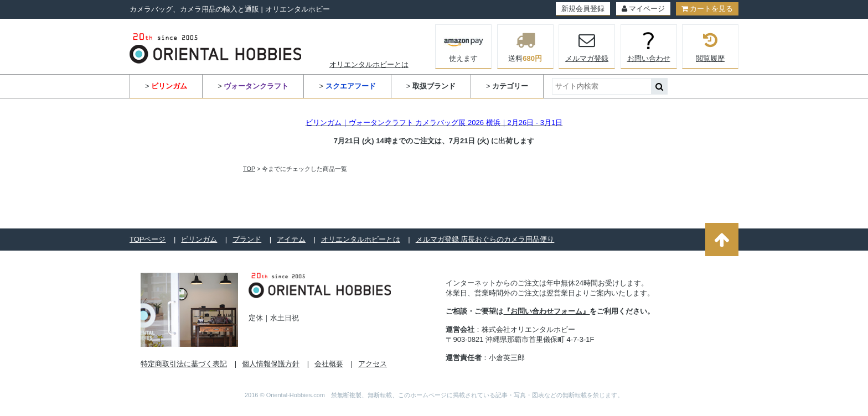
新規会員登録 (583, 9)
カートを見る (707, 9)
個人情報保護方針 (271, 364)
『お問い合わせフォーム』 (546, 311)
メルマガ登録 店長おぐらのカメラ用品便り (485, 239)
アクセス (373, 364)
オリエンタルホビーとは (369, 64)
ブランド (247, 239)
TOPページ (148, 239)
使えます (464, 45)
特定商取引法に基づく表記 (184, 364)
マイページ (643, 9)
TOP (249, 169)
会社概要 (329, 364)
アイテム (291, 239)
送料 (525, 46)
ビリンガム (199, 239)
